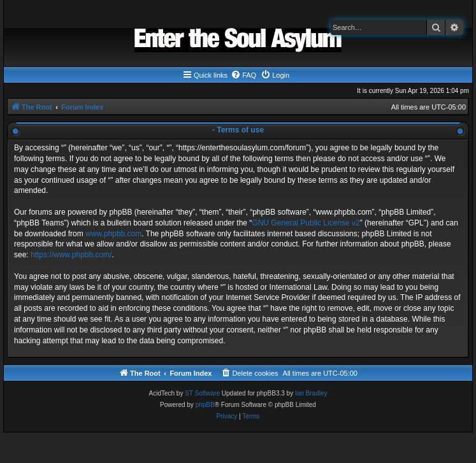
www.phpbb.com (113, 234)
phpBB (205, 405)
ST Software (202, 393)
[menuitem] (243, 75)
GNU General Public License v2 (306, 223)
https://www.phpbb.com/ (71, 255)
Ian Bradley (311, 393)
